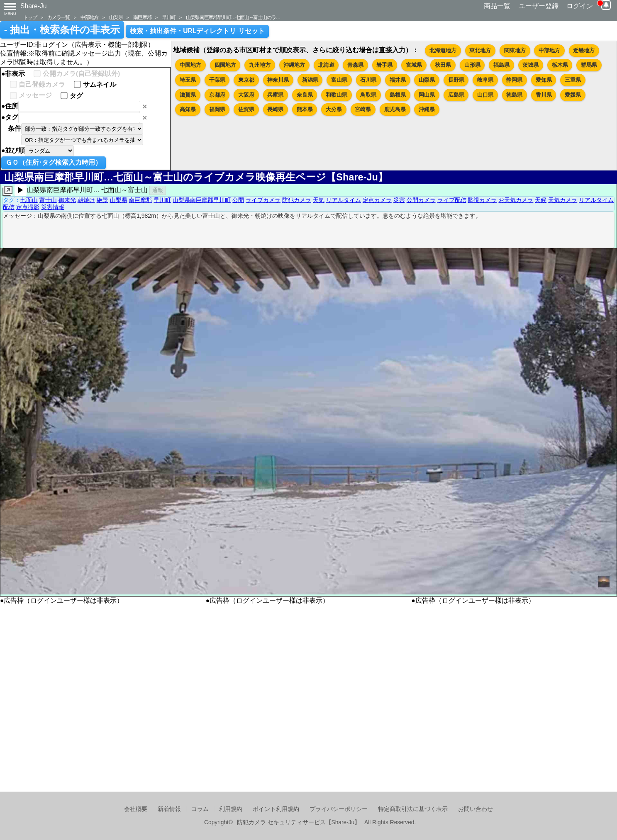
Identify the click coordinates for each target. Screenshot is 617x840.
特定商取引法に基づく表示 (413, 809)
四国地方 (225, 65)
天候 (541, 200)
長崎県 (275, 109)
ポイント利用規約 (276, 809)
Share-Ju (34, 6)
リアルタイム (344, 200)
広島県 (456, 95)
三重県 (573, 80)
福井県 (398, 80)
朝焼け (86, 200)
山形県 (472, 65)
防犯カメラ (297, 200)
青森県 (355, 65)
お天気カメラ (516, 200)
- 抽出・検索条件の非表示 (62, 30)
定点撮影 (28, 207)
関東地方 (515, 50)
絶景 (102, 200)
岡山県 (427, 95)
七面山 (29, 200)
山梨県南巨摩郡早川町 (202, 200)
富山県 (339, 80)
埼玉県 (188, 80)
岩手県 (384, 65)
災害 (399, 200)
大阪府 (246, 95)
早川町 (168, 17)
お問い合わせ (476, 809)
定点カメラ (377, 200)
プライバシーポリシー (339, 809)
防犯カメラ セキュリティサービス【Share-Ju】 (299, 822)
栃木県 (560, 65)
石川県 (368, 80)
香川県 (544, 95)
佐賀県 (246, 109)
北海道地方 (443, 50)
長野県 (456, 80)
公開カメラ (421, 200)
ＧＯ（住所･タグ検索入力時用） (54, 162)
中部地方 (89, 17)
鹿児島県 (395, 109)
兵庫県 (275, 95)
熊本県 (305, 109)
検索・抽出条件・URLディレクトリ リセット (197, 31)
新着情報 (169, 809)
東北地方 (480, 50)
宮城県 (414, 65)
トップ (30, 17)
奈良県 (305, 95)
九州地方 (260, 65)
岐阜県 (485, 80)
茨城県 (530, 65)
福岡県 (217, 109)
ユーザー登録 (539, 6)
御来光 (67, 200)
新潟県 (310, 80)
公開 (238, 200)
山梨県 (116, 17)
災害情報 (53, 207)
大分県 (334, 109)
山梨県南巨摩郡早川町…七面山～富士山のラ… (233, 17)
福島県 (501, 65)
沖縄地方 (294, 65)
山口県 (485, 95)
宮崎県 (363, 109)
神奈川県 (278, 80)
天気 (319, 200)
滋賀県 (188, 95)
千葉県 (217, 80)
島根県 (398, 95)
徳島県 (514, 95)
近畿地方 (584, 50)
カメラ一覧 (59, 17)
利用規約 (231, 809)
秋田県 (443, 65)
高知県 (188, 109)
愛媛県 (573, 95)
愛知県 (544, 80)
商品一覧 (497, 6)
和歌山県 (337, 95)
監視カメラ (482, 200)
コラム (200, 809)
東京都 (246, 80)
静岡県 (514, 80)
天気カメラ (563, 200)
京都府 (217, 95)
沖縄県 (427, 109)
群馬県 (589, 65)
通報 (158, 190)
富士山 (48, 200)
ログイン (580, 6)
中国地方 (190, 65)
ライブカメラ (263, 200)
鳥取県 (368, 95)
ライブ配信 (452, 200)
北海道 (326, 65)
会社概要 (136, 809)
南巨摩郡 (142, 17)
